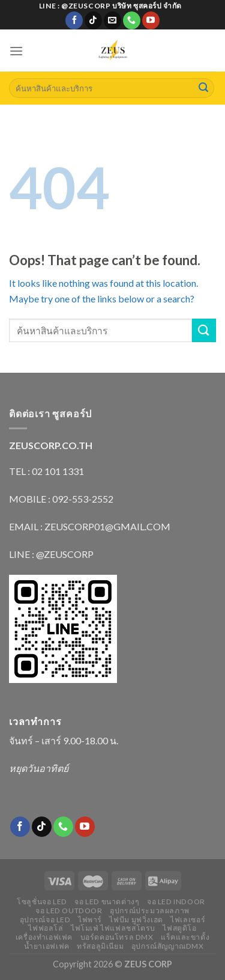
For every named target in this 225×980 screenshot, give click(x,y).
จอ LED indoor (176, 902)
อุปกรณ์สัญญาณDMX (168, 946)
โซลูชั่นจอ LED (42, 902)
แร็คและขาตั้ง (185, 937)
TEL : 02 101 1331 (46, 471)
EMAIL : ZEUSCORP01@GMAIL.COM (90, 526)
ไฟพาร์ (90, 920)
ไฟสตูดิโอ (179, 928)
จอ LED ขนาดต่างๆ (107, 902)
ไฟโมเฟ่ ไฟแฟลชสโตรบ (113, 928)
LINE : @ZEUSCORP (51, 554)
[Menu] (16, 51)
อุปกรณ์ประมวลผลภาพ (150, 911)
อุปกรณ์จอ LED (45, 920)
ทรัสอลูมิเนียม (100, 946)
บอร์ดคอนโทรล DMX (117, 937)
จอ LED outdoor (69, 911)
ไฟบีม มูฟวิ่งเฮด (136, 920)
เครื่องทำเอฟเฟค (44, 937)
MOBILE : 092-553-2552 (61, 499)
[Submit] (203, 88)
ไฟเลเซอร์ (188, 920)
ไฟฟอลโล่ (46, 928)
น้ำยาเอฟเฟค (47, 946)
